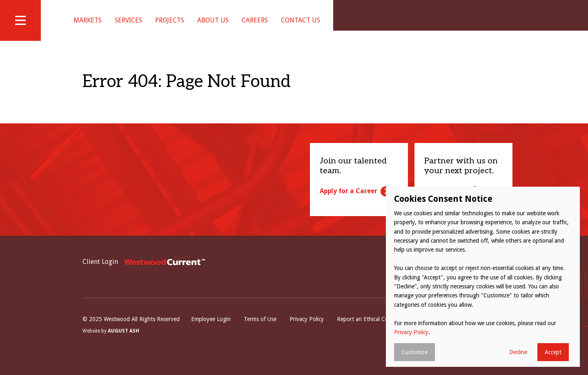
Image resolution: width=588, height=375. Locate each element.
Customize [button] (414, 352)
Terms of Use (260, 330)
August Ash (124, 341)
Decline (518, 352)
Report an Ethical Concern (370, 330)
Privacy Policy (307, 330)
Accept (553, 352)
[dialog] (483, 277)
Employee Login (211, 330)
